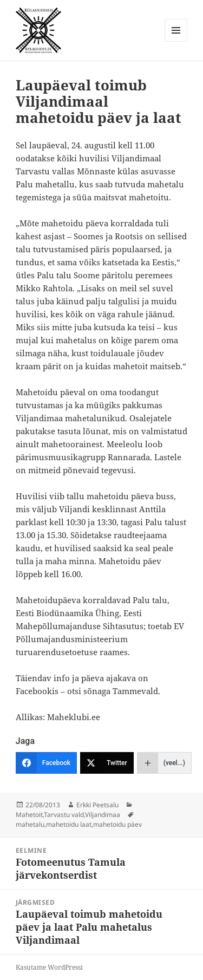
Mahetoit (29, 815)
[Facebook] (46, 763)
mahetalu (30, 824)
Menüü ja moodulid (176, 41)
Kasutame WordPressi (49, 967)
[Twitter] (107, 763)
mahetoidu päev (117, 824)
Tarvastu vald (64, 815)
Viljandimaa (103, 815)
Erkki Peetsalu (97, 805)
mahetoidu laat (69, 824)
